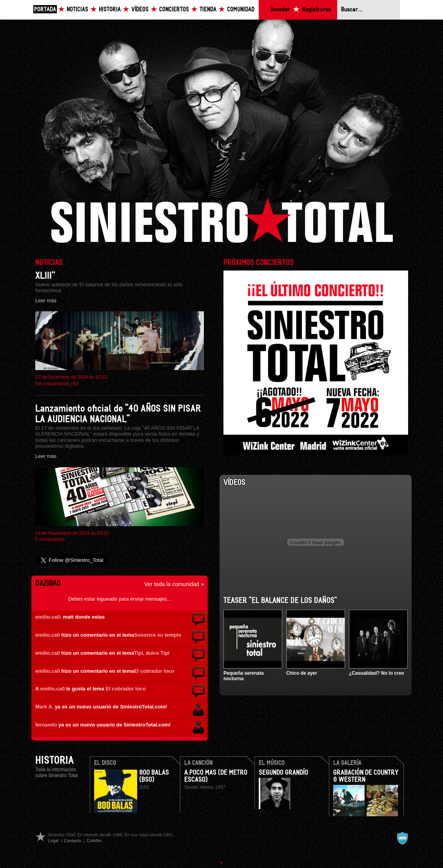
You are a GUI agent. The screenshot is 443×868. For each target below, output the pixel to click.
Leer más (46, 301)
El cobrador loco (154, 671)
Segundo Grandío (283, 773)
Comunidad (241, 10)
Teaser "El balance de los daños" (280, 601)
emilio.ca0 (48, 617)
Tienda (208, 10)
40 (75, 384)
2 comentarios (50, 539)
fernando (46, 725)
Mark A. (44, 707)
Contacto (73, 841)
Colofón (94, 841)
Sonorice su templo (158, 635)
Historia (110, 10)
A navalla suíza (402, 838)
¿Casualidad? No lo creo (377, 673)
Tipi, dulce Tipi (152, 653)
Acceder (280, 10)
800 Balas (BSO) (154, 776)
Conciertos (174, 10)
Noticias (77, 10)
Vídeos (140, 10)
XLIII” (45, 276)
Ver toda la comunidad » (174, 584)
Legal (53, 841)
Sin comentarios (52, 384)
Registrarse (317, 10)
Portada (45, 10)
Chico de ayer (302, 673)
